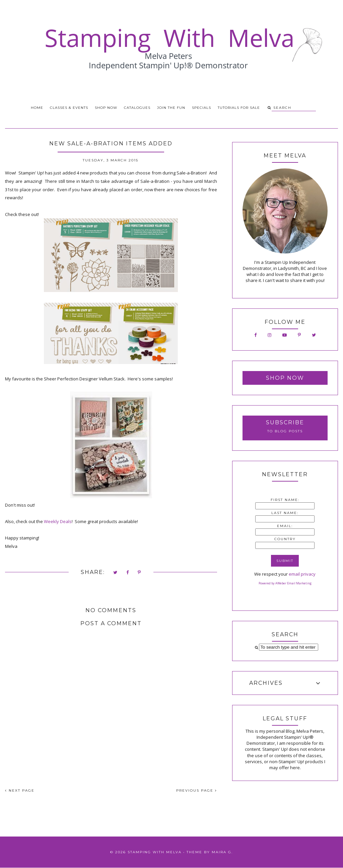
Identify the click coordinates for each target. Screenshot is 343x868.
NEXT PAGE (20, 790)
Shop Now (106, 108)
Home (37, 108)
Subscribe (285, 422)
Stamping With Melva (155, 852)
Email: (285, 526)
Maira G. (222, 852)
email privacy (302, 574)
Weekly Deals (58, 521)
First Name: (285, 500)
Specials (201, 108)
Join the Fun (171, 108)
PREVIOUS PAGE (197, 790)
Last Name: (285, 513)
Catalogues (137, 108)
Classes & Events (69, 108)
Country (285, 539)
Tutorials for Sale (239, 108)
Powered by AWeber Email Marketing (285, 583)
